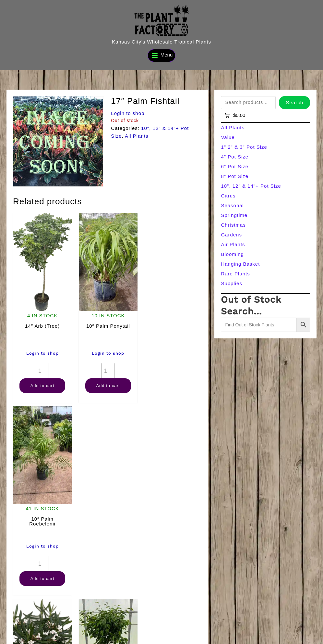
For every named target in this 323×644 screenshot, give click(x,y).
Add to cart (42, 384)
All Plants (137, 136)
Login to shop (128, 113)
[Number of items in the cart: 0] (234, 115)
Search (294, 102)
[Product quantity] (42, 370)
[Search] (121, 637)
